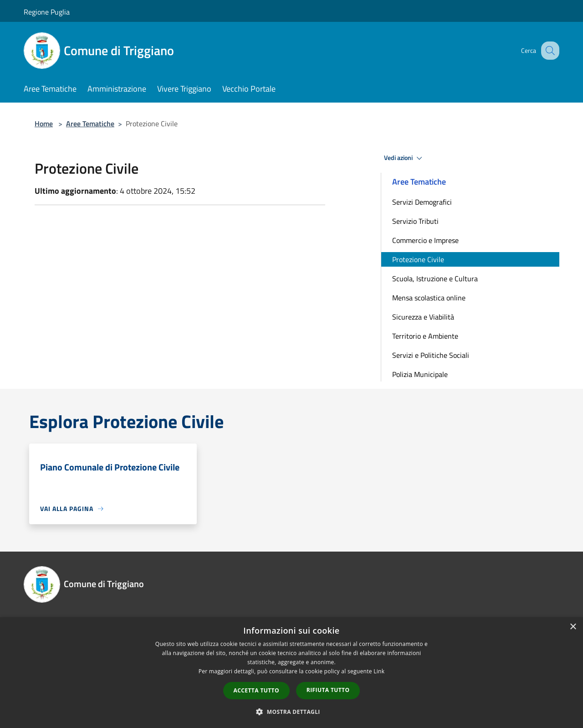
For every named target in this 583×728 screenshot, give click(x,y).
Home (44, 124)
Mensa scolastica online (429, 298)
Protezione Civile (418, 259)
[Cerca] (548, 51)
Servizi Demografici (422, 202)
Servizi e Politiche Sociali (431, 355)
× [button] (573, 627)
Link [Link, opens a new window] (379, 671)
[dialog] (291, 673)
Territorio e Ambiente (425, 336)
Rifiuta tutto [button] (328, 690)
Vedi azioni (404, 158)
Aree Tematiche (90, 124)
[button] (291, 712)
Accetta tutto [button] (256, 690)
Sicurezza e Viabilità (423, 317)
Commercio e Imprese (425, 240)
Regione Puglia (47, 12)
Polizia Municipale (420, 374)
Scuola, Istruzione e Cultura (435, 279)
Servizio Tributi (415, 221)
